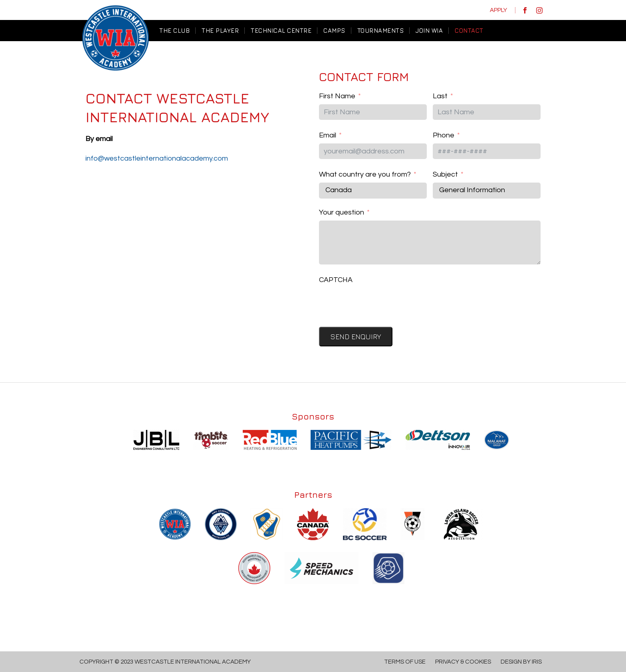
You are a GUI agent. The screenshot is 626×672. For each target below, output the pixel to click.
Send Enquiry (356, 337)
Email (328, 135)
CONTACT (469, 31)
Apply (498, 10)
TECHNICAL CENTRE (281, 31)
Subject (445, 174)
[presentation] (380, 303)
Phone (444, 135)
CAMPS (334, 31)
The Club (174, 31)
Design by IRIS (521, 662)
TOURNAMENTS (381, 31)
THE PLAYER (220, 31)
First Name (337, 96)
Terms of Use (405, 662)
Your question (342, 212)
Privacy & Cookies (463, 662)
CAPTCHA (336, 280)
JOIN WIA (429, 31)
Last (440, 96)
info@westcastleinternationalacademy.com (157, 158)
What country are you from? (365, 174)
